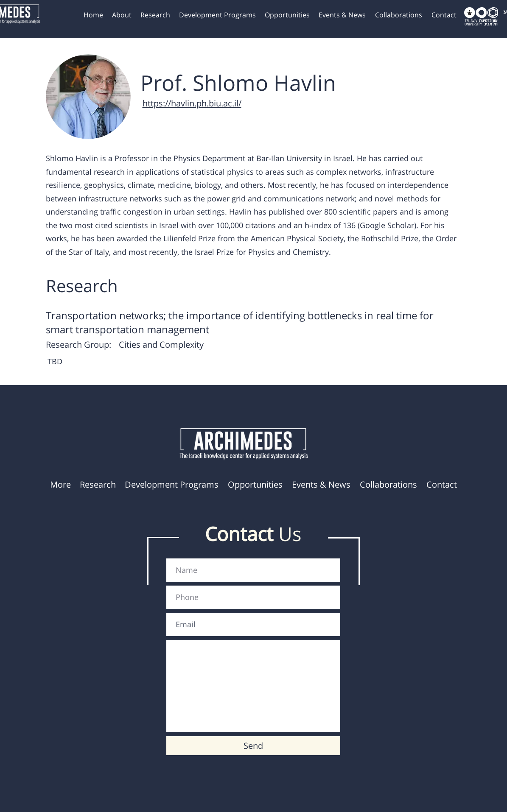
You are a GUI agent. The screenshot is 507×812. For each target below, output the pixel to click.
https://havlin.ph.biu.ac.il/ (192, 103)
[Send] (253, 746)
